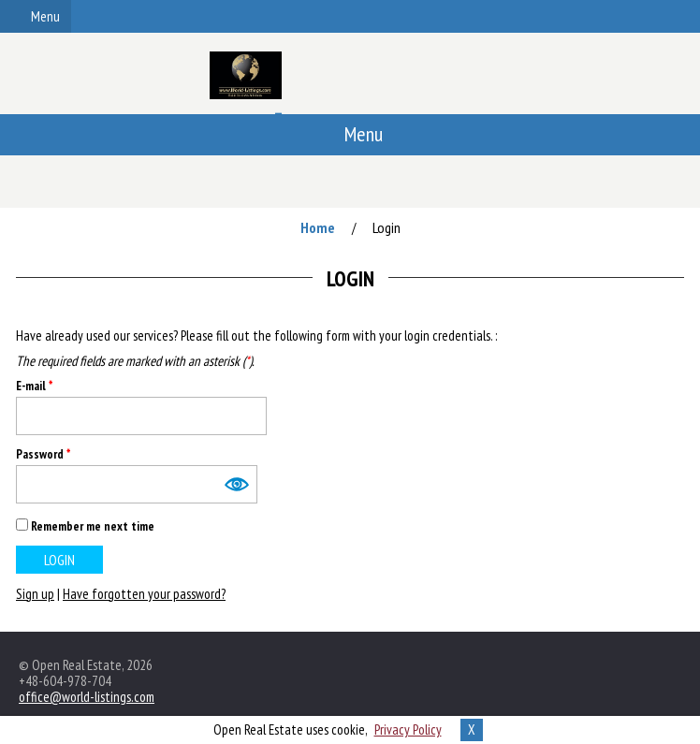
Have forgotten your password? (144, 594)
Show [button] (236, 484)
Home (318, 227)
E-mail (34, 386)
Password (43, 454)
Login (386, 227)
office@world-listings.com (87, 697)
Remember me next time (93, 526)
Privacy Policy (408, 729)
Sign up (35, 594)
